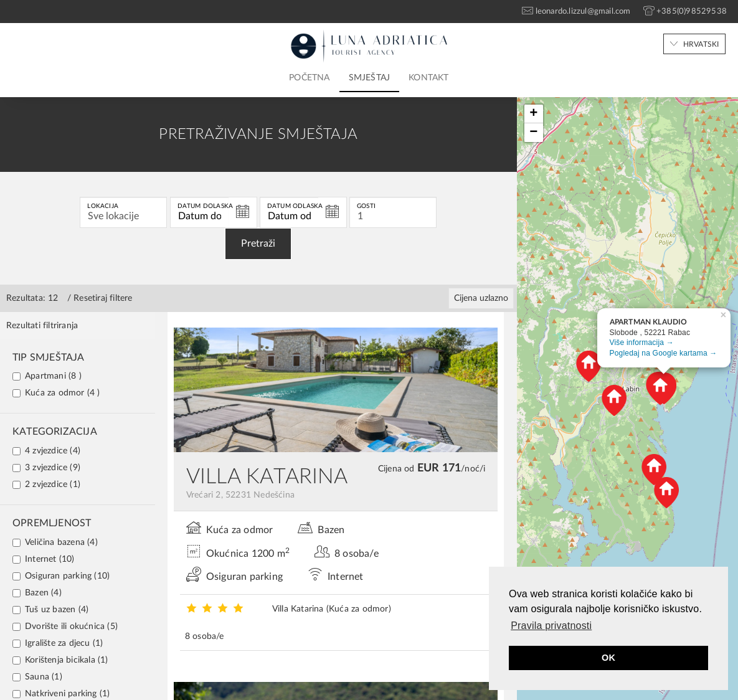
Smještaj (370, 78)
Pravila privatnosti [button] (551, 626)
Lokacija (103, 206)
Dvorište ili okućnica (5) (65, 627)
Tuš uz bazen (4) (50, 610)
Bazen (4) (37, 593)
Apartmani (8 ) (47, 376)
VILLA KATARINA (267, 477)
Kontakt (428, 78)
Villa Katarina (332, 609)
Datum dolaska (206, 206)
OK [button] (608, 658)
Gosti (366, 206)
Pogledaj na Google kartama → (664, 353)
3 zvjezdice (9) (46, 468)
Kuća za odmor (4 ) (56, 393)
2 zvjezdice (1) (46, 485)
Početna (309, 78)
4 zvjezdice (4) (46, 451)
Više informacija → (642, 343)
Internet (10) (44, 559)
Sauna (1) (37, 677)
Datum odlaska (295, 206)
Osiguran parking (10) (61, 576)
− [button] (533, 133)
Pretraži (258, 244)
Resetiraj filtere (103, 298)
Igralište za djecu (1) (58, 643)
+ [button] (533, 114)
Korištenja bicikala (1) (60, 660)
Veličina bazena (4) (55, 542)
